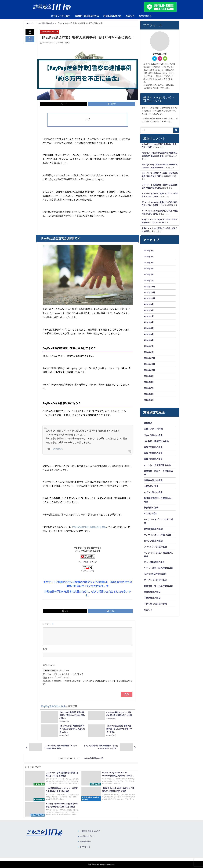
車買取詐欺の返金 (152, 594)
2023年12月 (149, 359)
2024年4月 (149, 335)
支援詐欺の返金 (151, 488)
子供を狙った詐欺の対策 (155, 606)
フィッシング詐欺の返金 (155, 549)
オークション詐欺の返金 (155, 582)
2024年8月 (149, 311)
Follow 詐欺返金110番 (94, 761)
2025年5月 (149, 257)
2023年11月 (149, 365)
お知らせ (130, 16)
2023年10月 (149, 371)
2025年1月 (149, 281)
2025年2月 (149, 275)
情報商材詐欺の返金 (153, 482)
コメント (48, 624)
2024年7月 (149, 317)
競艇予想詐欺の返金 (153, 455)
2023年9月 (149, 377)
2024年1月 (149, 353)
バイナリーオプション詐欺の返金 (158, 523)
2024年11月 (149, 293)
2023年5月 (149, 401)
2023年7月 (149, 389)
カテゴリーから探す (60, 16)
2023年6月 (149, 395)
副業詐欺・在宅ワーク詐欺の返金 (158, 474)
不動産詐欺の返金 (152, 600)
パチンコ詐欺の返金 (153, 494)
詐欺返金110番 (171, 176)
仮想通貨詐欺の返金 (153, 531)
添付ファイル (49, 668)
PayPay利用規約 (57, 449)
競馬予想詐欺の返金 (153, 449)
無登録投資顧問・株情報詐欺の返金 (158, 502)
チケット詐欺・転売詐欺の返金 (158, 570)
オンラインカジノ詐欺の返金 (157, 537)
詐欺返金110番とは (112, 16)
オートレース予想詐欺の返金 (157, 467)
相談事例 (148, 424)
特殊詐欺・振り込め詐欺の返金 (158, 588)
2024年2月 (149, 347)
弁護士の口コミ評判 (153, 431)
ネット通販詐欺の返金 (154, 564)
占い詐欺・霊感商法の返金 (156, 443)
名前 (45, 652)
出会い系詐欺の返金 (153, 437)
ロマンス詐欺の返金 (153, 543)
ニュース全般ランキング (88, 562)
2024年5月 (149, 329)
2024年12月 (149, 287)
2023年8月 (149, 383)
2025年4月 (149, 263)
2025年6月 (149, 251)
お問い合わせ (145, 16)
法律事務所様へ (86, 845)
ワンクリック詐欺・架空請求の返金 (158, 557)
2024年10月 (149, 299)
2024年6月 (149, 323)
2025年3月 (149, 269)
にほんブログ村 (88, 568)
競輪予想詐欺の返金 (153, 461)
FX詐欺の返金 (150, 516)
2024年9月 (149, 305)
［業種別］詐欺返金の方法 (86, 16)
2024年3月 (149, 341)
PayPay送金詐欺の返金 (50, 32)
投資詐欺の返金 (151, 509)
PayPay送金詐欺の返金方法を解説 (89, 527)
